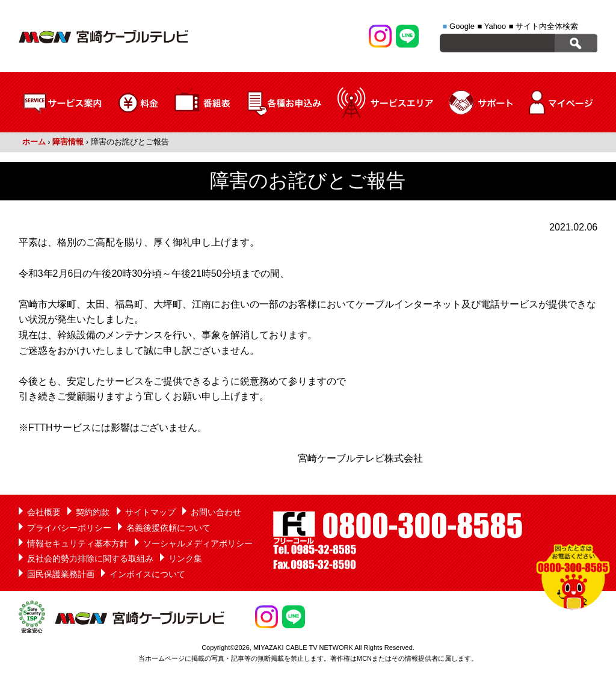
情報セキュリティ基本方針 (78, 543)
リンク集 (185, 558)
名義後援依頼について (168, 528)
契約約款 (93, 512)
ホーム (34, 142)
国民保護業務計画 (61, 574)
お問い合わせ (216, 512)
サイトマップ (150, 512)
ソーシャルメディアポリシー (198, 543)
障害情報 (68, 142)
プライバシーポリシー (69, 528)
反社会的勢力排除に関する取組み (90, 558)
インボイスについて (147, 574)
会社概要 (44, 512)
